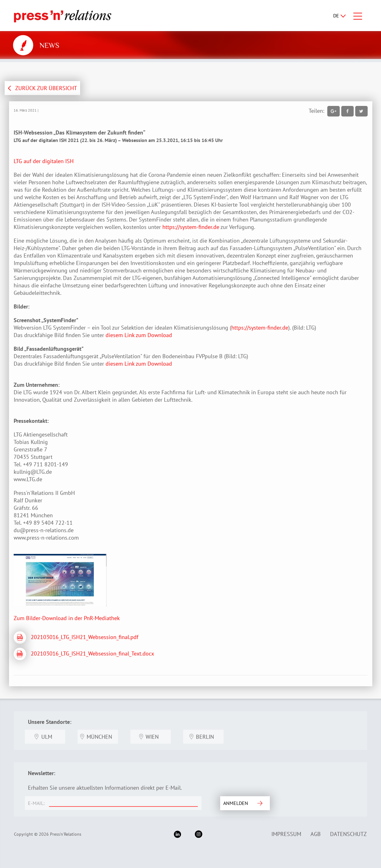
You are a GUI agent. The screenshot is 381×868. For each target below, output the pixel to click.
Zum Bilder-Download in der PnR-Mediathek (67, 618)
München (99, 737)
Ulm (47, 737)
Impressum (286, 834)
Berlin (205, 737)
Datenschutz (348, 834)
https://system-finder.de (191, 227)
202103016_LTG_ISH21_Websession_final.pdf (85, 637)
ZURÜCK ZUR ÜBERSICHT (46, 88)
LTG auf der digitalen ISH (44, 161)
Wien (152, 737)
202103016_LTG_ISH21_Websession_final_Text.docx (92, 653)
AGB (316, 834)
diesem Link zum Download (139, 335)
